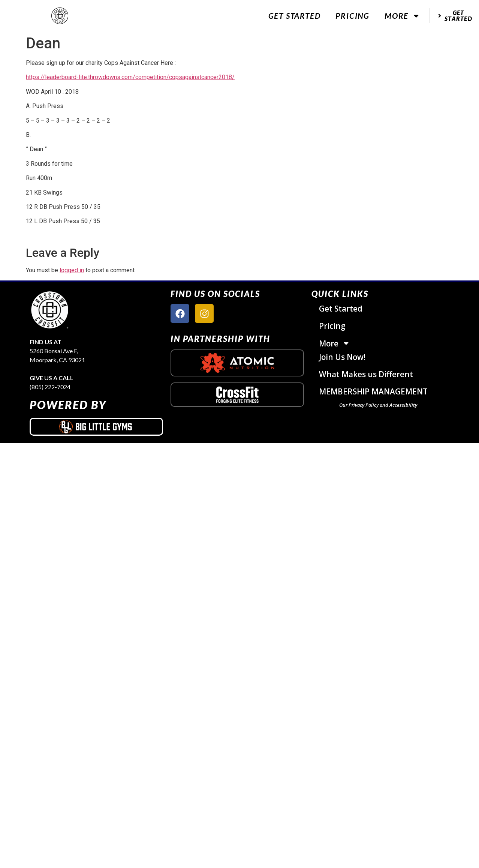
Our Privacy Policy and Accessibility (378, 405)
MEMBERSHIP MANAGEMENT (373, 391)
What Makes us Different (366, 374)
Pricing (353, 16)
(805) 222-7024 (50, 387)
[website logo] (60, 16)
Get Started (295, 16)
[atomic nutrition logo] (237, 363)
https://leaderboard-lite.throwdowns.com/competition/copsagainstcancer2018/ (130, 77)
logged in (72, 270)
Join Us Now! (342, 357)
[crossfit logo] (237, 395)
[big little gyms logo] (96, 427)
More (402, 16)
